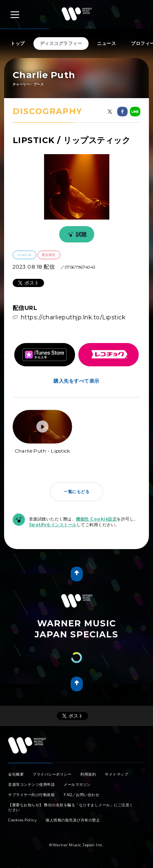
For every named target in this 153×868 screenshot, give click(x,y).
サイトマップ (116, 774)
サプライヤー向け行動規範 (31, 795)
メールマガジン (77, 784)
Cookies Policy (22, 820)
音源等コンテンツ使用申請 (31, 784)
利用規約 (88, 774)
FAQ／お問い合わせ (81, 795)
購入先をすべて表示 (76, 381)
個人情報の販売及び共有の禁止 (73, 820)
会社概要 (16, 774)
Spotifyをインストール (53, 525)
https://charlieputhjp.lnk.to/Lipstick (73, 317)
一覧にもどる (76, 492)
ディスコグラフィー (61, 43)
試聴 (76, 234)
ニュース (106, 43)
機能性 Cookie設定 (96, 519)
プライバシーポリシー (52, 774)
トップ (18, 43)
